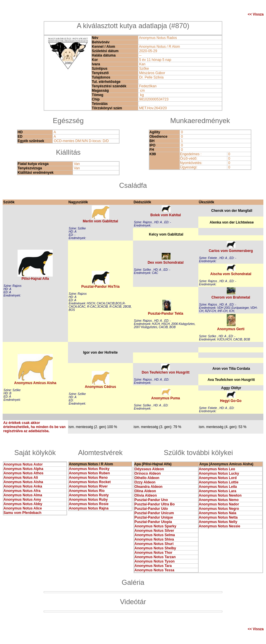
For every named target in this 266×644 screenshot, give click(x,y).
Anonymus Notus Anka (23, 486)
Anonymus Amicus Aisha (35, 383)
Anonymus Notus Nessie (220, 526)
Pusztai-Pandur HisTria (100, 287)
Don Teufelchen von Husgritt (166, 372)
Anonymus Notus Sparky (155, 526)
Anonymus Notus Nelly (218, 522)
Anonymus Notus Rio (87, 491)
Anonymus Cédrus (100, 387)
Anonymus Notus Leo (217, 469)
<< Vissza (256, 14)
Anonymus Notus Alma (23, 495)
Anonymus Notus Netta (218, 517)
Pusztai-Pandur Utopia (153, 522)
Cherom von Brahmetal (231, 297)
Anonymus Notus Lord (218, 478)
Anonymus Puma (166, 398)
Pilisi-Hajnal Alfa (35, 279)
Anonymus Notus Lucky (219, 473)
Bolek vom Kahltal (166, 215)
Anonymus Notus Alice (23, 508)
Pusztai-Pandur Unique (154, 517)
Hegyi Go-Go (231, 401)
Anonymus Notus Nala (218, 513)
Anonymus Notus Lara (218, 491)
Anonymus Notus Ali (21, 478)
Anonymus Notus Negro (219, 509)
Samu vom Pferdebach (22, 513)
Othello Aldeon (147, 478)
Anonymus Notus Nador (219, 504)
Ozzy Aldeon (145, 482)
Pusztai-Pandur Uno (151, 500)
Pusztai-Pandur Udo (151, 509)
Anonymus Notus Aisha (23, 482)
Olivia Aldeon (146, 495)
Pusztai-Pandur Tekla (166, 314)
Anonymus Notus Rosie (89, 504)
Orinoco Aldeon (148, 473)
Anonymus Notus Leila (218, 487)
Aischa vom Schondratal (231, 274)
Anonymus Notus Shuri (154, 544)
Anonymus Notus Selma (155, 535)
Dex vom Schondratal (166, 263)
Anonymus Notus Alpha (23, 469)
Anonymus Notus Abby (23, 504)
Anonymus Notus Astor (23, 464)
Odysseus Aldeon (149, 469)
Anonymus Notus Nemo (219, 500)
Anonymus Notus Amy (22, 500)
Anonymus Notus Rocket (90, 482)
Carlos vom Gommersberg (231, 251)
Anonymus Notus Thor (153, 553)
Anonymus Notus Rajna (89, 508)
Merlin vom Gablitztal (100, 221)
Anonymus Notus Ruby (88, 500)
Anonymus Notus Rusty (89, 495)
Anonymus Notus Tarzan (155, 557)
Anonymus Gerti (231, 329)
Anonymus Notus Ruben (89, 473)
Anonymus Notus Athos (23, 473)
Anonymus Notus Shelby (155, 548)
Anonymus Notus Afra (22, 491)
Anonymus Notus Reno (88, 478)
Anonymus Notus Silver (154, 531)
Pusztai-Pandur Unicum (154, 513)
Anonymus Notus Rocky (89, 469)
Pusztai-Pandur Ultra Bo (155, 504)
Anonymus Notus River (88, 486)
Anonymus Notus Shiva (154, 539)
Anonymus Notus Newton (220, 495)
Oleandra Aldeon (149, 487)
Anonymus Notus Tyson (155, 561)
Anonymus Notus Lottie (219, 482)
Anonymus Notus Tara (153, 566)
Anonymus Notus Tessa (154, 570)
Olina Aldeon (145, 491)
